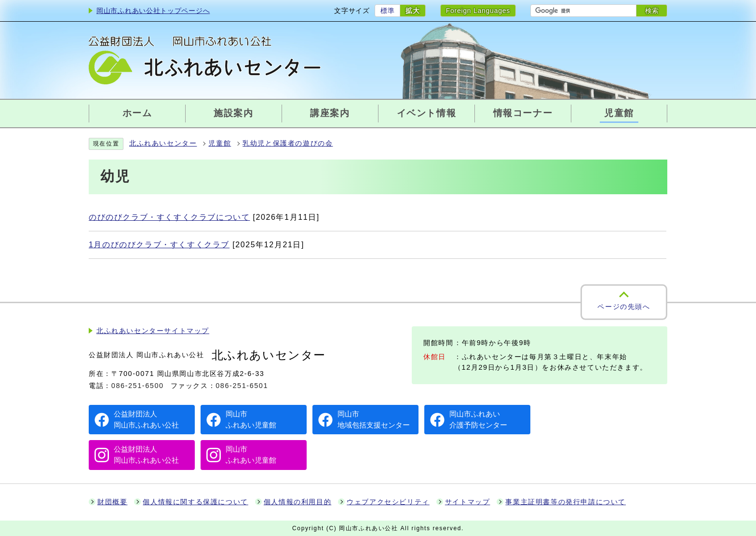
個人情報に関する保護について (195, 502)
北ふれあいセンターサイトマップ (153, 331)
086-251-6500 (138, 386)
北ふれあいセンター (163, 143)
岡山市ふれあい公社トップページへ (153, 11)
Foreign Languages (478, 11)
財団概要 (112, 502)
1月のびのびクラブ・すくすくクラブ (159, 245)
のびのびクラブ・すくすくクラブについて (169, 217)
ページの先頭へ (624, 306)
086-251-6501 (242, 386)
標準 (387, 11)
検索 (652, 11)
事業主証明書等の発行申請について (566, 502)
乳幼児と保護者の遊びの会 (288, 143)
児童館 (220, 143)
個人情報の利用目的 (297, 502)
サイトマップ (468, 502)
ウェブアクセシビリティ (388, 502)
